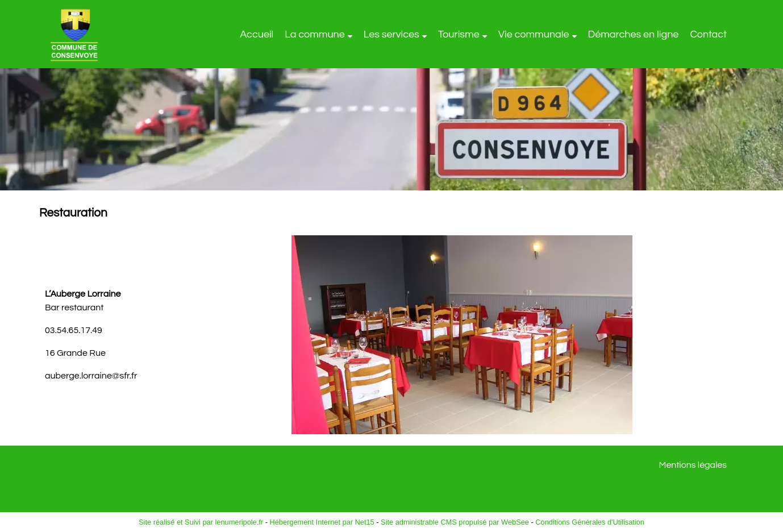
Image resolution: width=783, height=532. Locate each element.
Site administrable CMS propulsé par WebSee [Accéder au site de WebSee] (455, 522)
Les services (392, 34)
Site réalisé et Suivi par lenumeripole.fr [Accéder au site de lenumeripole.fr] (201, 522)
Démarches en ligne (634, 34)
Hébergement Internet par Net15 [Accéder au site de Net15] (322, 522)
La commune (315, 34)
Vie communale (534, 34)
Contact (708, 34)
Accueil (257, 34)
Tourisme (459, 34)
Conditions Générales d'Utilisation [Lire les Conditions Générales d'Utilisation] (590, 522)
